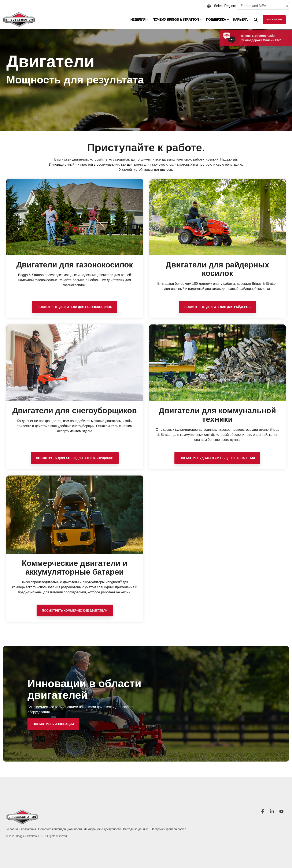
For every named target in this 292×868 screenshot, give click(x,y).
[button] (263, 812)
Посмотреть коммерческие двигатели (75, 610)
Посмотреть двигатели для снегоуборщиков (75, 458)
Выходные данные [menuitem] (136, 829)
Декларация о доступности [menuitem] (102, 829)
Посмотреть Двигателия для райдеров (217, 307)
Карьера (242, 20)
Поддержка (217, 20)
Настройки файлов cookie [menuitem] (169, 829)
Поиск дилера (274, 20)
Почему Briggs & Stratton (177, 20)
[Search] (256, 20)
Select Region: (225, 6)
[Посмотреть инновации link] (53, 724)
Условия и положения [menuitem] (21, 829)
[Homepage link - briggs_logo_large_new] (22, 822)
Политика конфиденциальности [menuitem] (60, 829)
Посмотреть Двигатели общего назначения (217, 458)
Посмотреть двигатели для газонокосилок (75, 307)
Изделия (139, 20)
